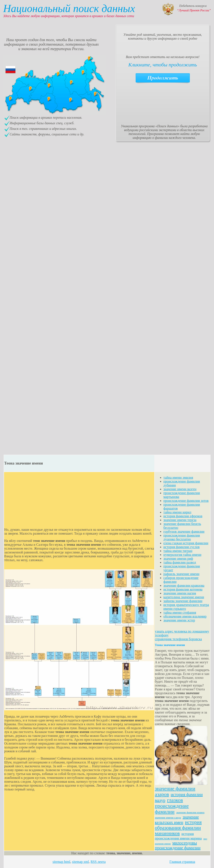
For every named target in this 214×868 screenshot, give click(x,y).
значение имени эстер (179, 620)
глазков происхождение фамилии (172, 806)
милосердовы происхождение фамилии (178, 845)
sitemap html (61, 862)
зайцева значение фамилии (183, 601)
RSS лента (98, 862)
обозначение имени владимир (185, 616)
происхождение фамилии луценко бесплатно (182, 537)
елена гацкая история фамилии (186, 543)
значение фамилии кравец (190, 813)
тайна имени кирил (177, 512)
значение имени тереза (180, 520)
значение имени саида (168, 818)
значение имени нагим (180, 593)
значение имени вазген (180, 489)
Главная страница (182, 862)
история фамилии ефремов (183, 516)
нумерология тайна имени (182, 555)
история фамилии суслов (182, 547)
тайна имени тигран (178, 551)
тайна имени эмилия (178, 477)
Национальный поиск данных (69, 8)
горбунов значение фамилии (184, 531)
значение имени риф (178, 558)
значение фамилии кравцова (184, 585)
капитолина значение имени (184, 597)
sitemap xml (81, 862)
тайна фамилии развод (180, 562)
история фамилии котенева (183, 589)
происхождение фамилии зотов (186, 501)
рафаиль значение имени (181, 574)
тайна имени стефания (180, 612)
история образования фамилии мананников (178, 828)
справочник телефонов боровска (178, 639)
